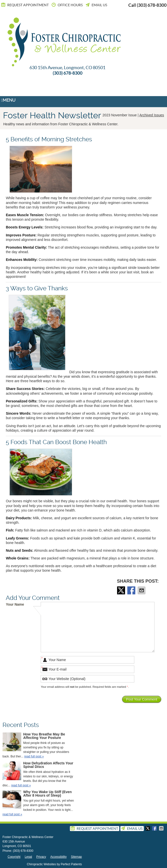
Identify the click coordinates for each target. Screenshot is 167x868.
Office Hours (67, 5)
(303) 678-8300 (152, 5)
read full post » (34, 756)
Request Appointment (25, 5)
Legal (28, 857)
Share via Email (142, 590)
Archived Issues (152, 115)
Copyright (14, 857)
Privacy (41, 857)
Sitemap (76, 857)
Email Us (96, 5)
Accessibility (59, 857)
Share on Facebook (132, 590)
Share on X (122, 590)
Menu (8, 100)
